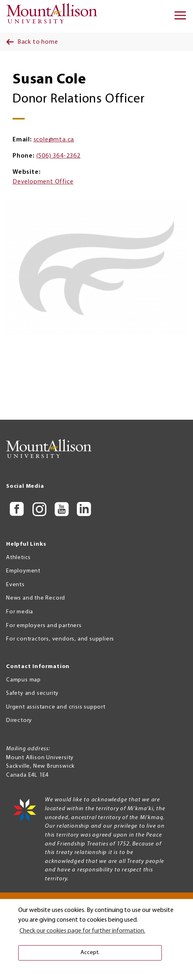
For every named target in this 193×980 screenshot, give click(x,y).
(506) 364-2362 (58, 156)
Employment (23, 571)
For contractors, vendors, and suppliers (60, 639)
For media (20, 612)
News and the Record (36, 598)
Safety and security (32, 693)
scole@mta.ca (54, 140)
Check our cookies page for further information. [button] (82, 931)
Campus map (23, 680)
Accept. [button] (90, 953)
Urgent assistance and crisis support (56, 707)
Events (15, 585)
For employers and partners (44, 626)
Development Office (43, 182)
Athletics (18, 558)
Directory (19, 721)
